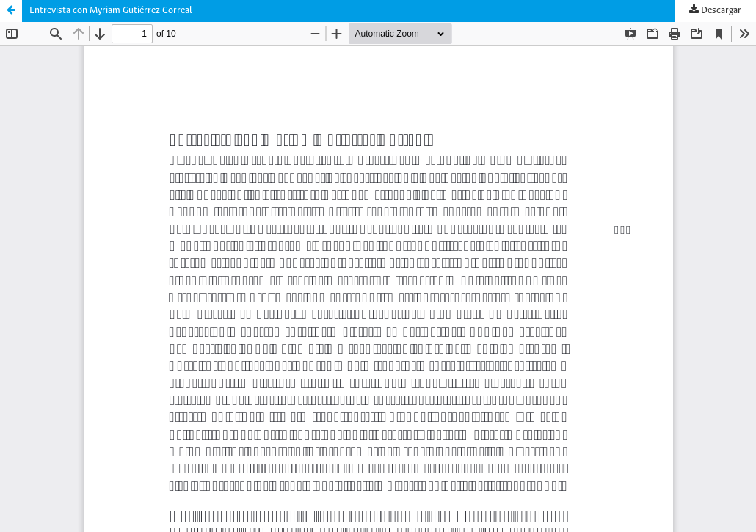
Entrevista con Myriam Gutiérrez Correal (111, 11)
